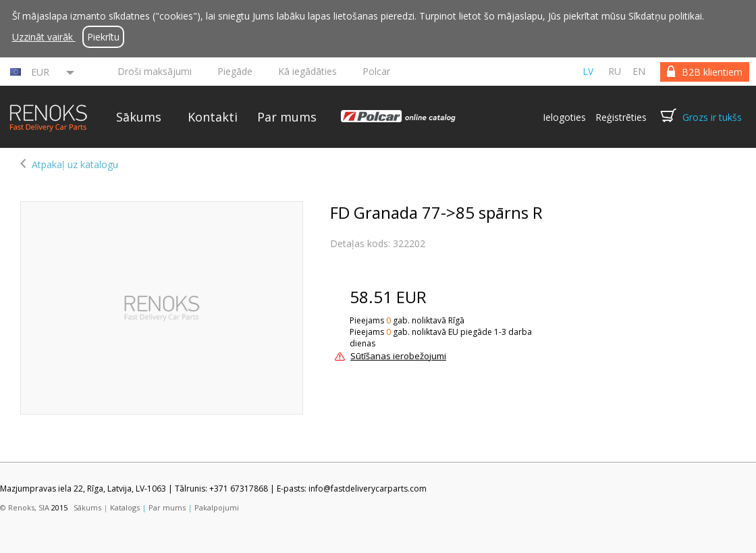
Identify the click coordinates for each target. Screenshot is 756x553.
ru (615, 71)
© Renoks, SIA (25, 507)
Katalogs (125, 507)
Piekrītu (103, 37)
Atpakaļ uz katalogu (75, 164)
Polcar (376, 71)
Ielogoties (564, 117)
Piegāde (235, 71)
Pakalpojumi (217, 507)
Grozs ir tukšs (712, 117)
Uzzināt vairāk (44, 37)
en (639, 71)
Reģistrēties (621, 117)
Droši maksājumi (155, 71)
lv (588, 71)
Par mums (287, 117)
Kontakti (213, 117)
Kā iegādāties (307, 71)
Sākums (139, 117)
